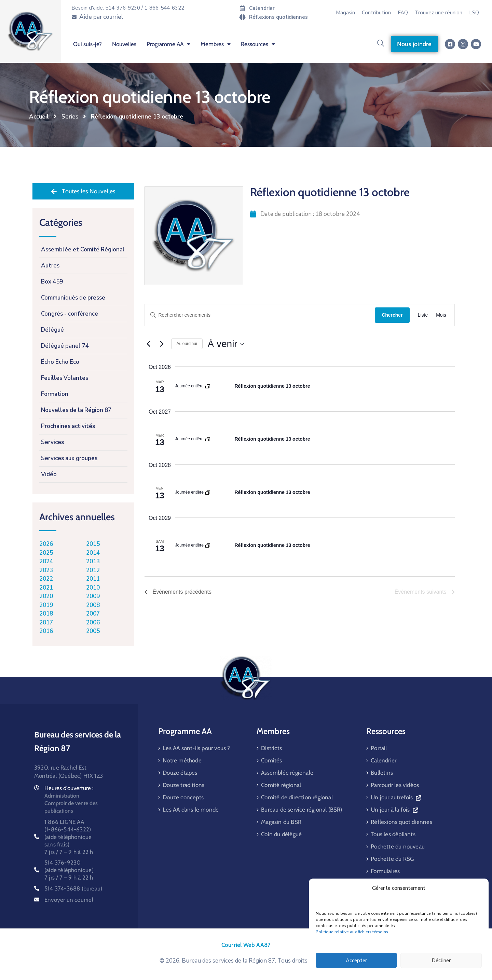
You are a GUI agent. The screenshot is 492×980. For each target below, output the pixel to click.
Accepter (356, 961)
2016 (46, 631)
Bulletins (382, 773)
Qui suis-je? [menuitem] (87, 44)
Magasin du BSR (281, 822)
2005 (93, 631)
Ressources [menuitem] (258, 44)
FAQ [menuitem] (403, 13)
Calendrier (384, 760)
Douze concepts (183, 797)
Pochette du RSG (392, 859)
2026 (46, 544)
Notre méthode (182, 760)
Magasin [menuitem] (345, 13)
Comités (271, 760)
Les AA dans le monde (191, 810)
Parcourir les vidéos (395, 785)
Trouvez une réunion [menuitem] (439, 13)
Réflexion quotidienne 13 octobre (272, 386)
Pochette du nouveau (398, 846)
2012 (93, 570)
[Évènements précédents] (149, 344)
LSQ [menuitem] (474, 13)
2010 (93, 588)
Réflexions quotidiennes (401, 822)
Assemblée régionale (287, 773)
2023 (46, 570)
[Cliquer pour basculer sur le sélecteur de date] (226, 344)
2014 (93, 553)
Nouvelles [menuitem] (124, 44)
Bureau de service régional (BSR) (302, 810)
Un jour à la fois (394, 810)
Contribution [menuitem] (376, 13)
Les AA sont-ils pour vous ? (196, 748)
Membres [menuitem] (216, 44)
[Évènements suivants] (162, 344)
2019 (46, 605)
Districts (271, 748)
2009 (93, 596)
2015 (93, 544)
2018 (46, 614)
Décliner (441, 961)
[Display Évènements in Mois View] (441, 315)
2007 (93, 614)
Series (70, 117)
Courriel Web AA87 (246, 945)
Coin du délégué (281, 834)
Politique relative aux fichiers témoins (352, 932)
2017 (46, 623)
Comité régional (281, 785)
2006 (93, 623)
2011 (93, 579)
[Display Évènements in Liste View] (423, 315)
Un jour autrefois (396, 797)
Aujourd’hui (187, 344)
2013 (93, 561)
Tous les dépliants (393, 834)
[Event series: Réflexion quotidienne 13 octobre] (208, 386)
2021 (46, 588)
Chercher (392, 315)
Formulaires (385, 871)
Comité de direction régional (297, 797)
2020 (46, 596)
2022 (46, 579)
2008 (93, 605)
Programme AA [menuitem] (168, 44)
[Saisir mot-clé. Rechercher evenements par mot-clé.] (260, 315)
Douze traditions (183, 785)
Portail (379, 748)
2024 (46, 561)
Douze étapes (180, 773)
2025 (46, 553)
